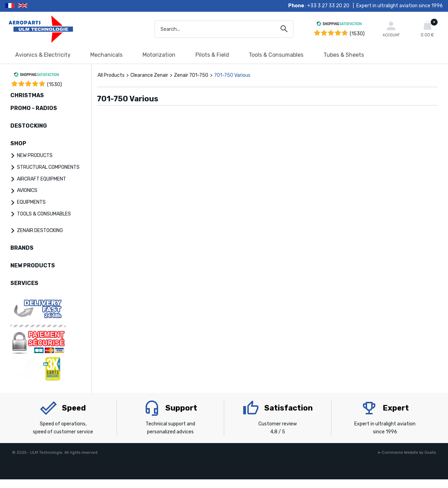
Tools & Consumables (276, 55)
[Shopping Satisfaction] (339, 25)
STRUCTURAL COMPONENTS (48, 167)
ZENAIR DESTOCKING (40, 231)
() (54, 85)
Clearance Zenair (149, 75)
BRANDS (22, 248)
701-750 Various (232, 75)
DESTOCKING (29, 126)
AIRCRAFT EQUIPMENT (42, 179)
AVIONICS (27, 190)
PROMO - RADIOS (34, 108)
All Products (111, 75)
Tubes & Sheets (344, 55)
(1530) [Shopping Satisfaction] (357, 34)
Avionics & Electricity (43, 55)
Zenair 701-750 (191, 75)
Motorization (159, 55)
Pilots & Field (212, 55)
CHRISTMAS (27, 95)
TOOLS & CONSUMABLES (44, 214)
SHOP (18, 143)
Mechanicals (106, 55)
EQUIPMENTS (31, 202)
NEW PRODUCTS (35, 155)
